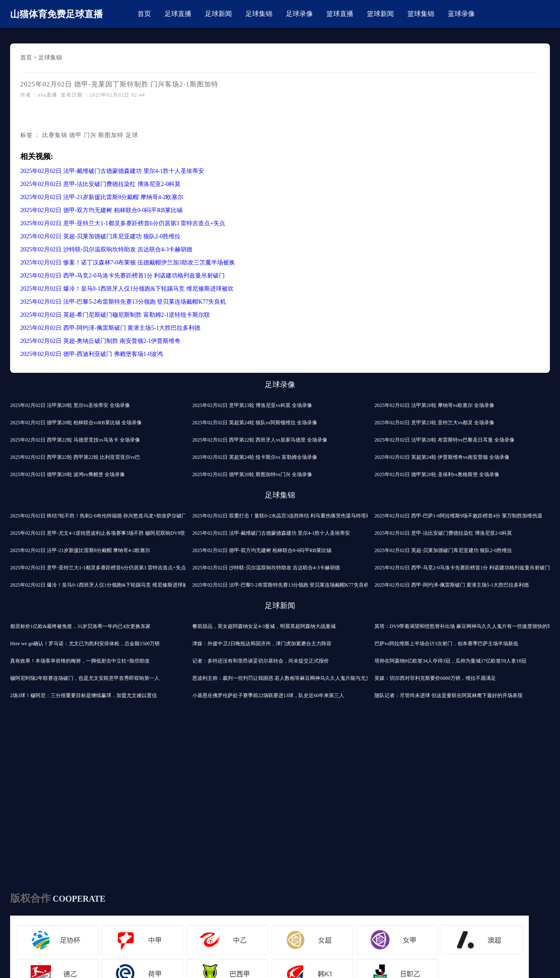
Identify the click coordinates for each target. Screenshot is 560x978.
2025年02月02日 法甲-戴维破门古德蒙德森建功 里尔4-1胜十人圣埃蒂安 (112, 171)
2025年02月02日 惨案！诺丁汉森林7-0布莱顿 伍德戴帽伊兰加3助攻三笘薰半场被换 (128, 263)
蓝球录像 (461, 14)
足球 (132, 135)
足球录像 (299, 14)
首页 (144, 14)
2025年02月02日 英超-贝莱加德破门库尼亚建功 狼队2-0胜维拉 (100, 236)
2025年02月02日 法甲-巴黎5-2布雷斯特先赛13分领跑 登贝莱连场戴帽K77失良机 (123, 302)
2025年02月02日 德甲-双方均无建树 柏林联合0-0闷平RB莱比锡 (101, 210)
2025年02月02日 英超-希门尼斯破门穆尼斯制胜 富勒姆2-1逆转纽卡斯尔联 (115, 315)
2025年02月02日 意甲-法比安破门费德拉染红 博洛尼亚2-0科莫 (100, 184)
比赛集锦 (55, 135)
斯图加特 (111, 135)
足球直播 (178, 14)
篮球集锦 (421, 14)
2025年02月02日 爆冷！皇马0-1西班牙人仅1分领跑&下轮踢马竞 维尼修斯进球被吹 (127, 289)
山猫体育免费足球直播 (57, 14)
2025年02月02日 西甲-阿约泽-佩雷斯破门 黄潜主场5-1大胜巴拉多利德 (110, 328)
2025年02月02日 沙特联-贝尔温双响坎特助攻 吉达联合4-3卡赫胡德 (106, 249)
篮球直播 (340, 14)
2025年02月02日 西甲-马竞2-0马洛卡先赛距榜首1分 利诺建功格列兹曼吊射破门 (123, 276)
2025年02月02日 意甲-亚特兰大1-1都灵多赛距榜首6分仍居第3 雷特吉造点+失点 (123, 223)
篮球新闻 (380, 14)
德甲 (75, 135)
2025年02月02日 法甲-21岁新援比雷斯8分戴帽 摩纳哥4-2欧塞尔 (102, 197)
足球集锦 (259, 14)
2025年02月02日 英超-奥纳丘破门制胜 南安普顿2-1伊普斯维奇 (100, 341)
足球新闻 (218, 14)
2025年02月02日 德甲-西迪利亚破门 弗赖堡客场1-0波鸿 (92, 354)
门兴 (90, 135)
